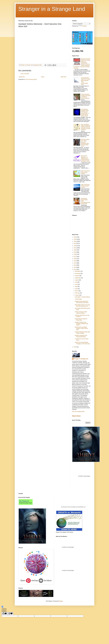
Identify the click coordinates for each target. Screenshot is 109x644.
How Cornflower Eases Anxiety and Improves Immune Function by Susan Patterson (86, 127)
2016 (75, 259)
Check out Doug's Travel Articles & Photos (81, 312)
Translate (82, 26)
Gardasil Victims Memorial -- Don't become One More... (82, 302)
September (78, 278)
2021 (75, 248)
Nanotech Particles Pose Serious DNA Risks (81, 336)
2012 (75, 267)
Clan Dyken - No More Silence (82, 297)
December (78, 271)
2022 (75, 246)
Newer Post (22, 77)
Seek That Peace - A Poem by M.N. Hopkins (86, 186)
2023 (75, 244)
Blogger (61, 601)
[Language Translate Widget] (81, 24)
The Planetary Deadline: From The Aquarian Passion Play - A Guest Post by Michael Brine (85, 113)
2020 (75, 250)
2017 (75, 257)
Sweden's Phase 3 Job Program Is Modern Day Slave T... (81, 324)
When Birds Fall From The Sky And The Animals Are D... (82, 306)
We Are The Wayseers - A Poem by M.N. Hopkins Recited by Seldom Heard (85, 159)
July (76, 282)
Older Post (63, 77)
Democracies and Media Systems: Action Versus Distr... (81, 328)
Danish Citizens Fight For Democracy (81, 319)
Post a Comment (25, 74)
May (76, 286)
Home (43, 77)
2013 (75, 265)
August (77, 280)
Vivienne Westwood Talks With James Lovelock (82, 333)
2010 (75, 347)
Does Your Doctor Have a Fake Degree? (85, 172)
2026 (75, 237)
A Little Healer (78, 299)
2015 (75, 261)
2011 (75, 269)
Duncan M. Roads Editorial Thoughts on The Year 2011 (82, 343)
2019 (75, 252)
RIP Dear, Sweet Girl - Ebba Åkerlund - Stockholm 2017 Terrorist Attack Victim (85, 143)
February (77, 293)
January (77, 295)
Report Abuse (76, 416)
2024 (75, 241)
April (76, 289)
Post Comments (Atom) (31, 79)
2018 (75, 254)
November (78, 274)
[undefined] (5, 614)
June (76, 284)
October (77, 276)
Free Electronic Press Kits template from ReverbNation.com (73, 507)
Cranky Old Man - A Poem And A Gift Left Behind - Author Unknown (86, 96)
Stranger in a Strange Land (52, 9)
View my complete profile (78, 411)
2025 (75, 239)
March (77, 291)
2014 (75, 263)
